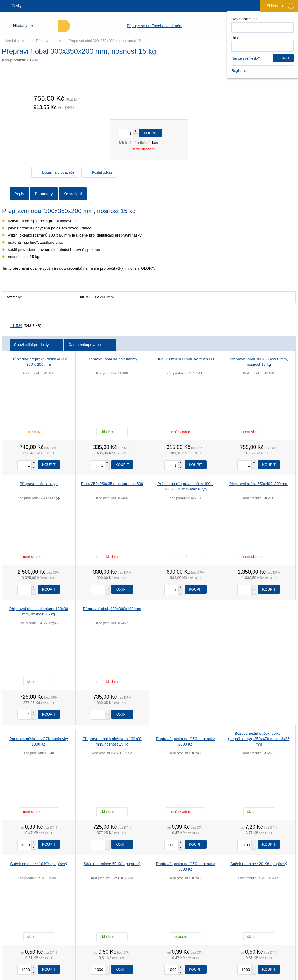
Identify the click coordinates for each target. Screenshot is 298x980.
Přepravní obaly (49, 41)
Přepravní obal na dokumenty (112, 359)
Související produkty (37, 345)
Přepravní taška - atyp (39, 484)
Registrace (240, 71)
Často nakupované (91, 345)
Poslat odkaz (102, 172)
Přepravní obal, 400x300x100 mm (112, 609)
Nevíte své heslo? (246, 58)
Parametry (44, 194)
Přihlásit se (280, 6)
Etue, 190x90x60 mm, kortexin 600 (185, 359)
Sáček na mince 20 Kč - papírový (259, 864)
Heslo (236, 38)
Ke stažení (73, 194)
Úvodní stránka (17, 41)
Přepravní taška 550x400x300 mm (259, 484)
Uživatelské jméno (246, 19)
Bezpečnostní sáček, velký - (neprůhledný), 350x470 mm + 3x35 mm (259, 739)
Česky (17, 6)
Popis (19, 194)
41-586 (16, 326)
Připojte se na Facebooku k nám (154, 26)
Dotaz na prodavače (58, 172)
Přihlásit (283, 58)
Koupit (151, 133)
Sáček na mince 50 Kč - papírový (112, 864)
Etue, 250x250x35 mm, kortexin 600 (112, 484)
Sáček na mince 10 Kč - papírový (39, 864)
